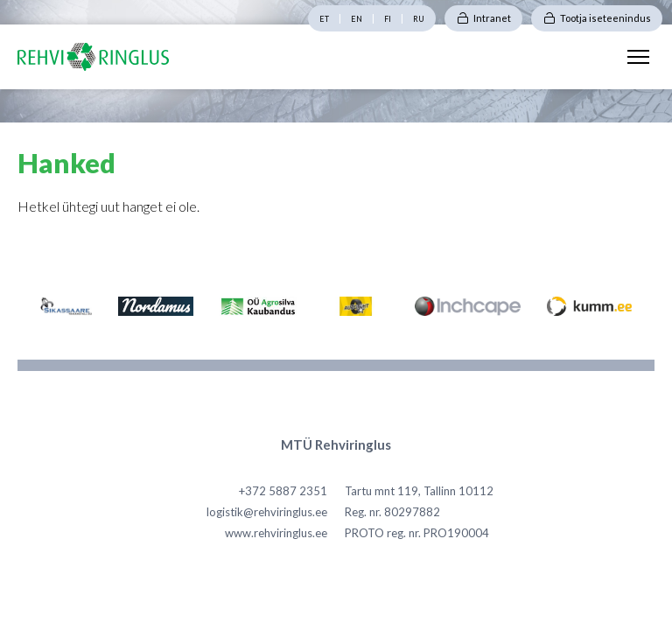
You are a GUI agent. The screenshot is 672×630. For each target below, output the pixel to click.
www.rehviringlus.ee (276, 533)
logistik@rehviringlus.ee (267, 512)
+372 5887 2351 (283, 491)
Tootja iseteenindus (605, 18)
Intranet (492, 18)
